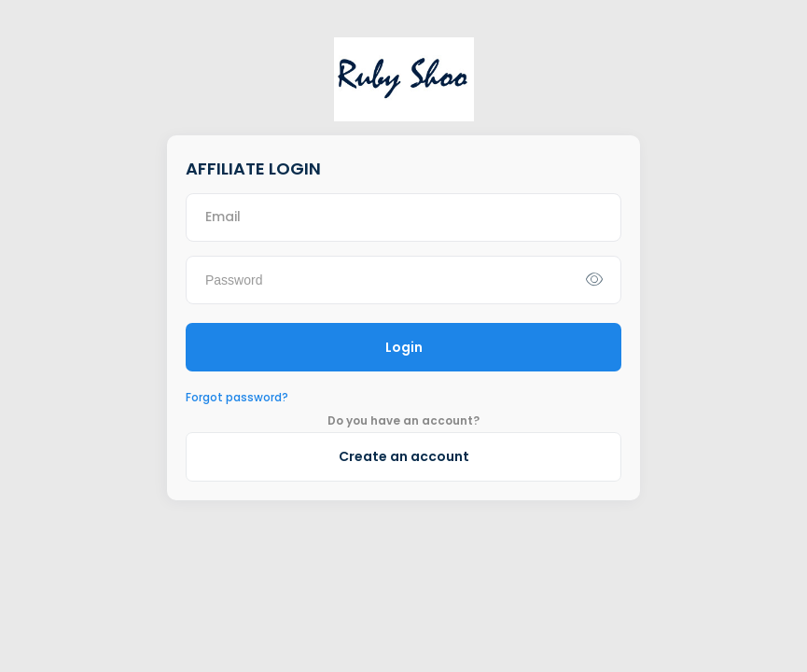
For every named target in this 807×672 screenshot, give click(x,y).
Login (404, 347)
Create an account (404, 456)
